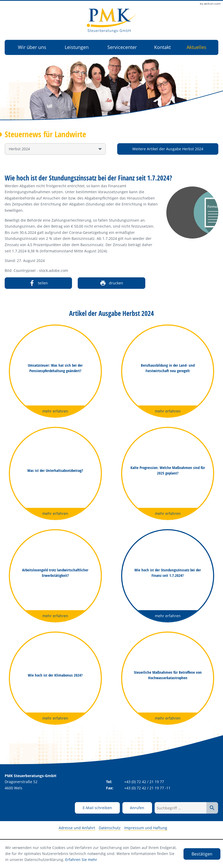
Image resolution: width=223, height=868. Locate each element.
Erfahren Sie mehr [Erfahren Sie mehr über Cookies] (81, 860)
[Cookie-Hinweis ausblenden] (202, 854)
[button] (137, 808)
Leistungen (77, 47)
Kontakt (162, 47)
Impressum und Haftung (146, 828)
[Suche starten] (212, 808)
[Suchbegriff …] (181, 808)
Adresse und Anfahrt (77, 828)
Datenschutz (110, 828)
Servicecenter (122, 47)
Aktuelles (196, 47)
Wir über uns (32, 47)
